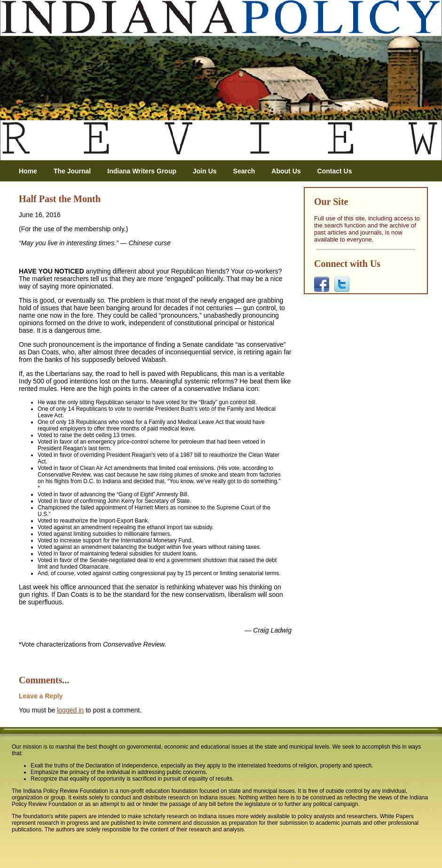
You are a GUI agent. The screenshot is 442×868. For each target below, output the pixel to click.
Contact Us (335, 171)
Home (28, 171)
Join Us (205, 171)
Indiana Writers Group (142, 171)
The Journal (72, 171)
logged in (70, 710)
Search (244, 171)
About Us (286, 171)
